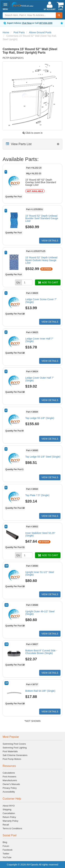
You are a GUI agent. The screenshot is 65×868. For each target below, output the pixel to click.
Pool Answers (9, 777)
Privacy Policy (10, 788)
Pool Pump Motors (12, 759)
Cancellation (9, 813)
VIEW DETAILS (50, 241)
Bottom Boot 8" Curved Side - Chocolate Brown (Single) (41, 652)
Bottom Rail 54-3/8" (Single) (40, 691)
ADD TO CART (48, 282)
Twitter (6, 854)
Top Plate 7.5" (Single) (37, 495)
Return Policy (9, 817)
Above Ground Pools (40, 32)
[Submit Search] (59, 15)
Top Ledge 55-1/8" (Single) (40, 418)
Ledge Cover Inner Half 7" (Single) (39, 340)
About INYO (9, 806)
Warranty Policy (10, 821)
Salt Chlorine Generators (15, 755)
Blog (5, 842)
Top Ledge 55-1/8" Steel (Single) (43, 457)
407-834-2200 (46, 23)
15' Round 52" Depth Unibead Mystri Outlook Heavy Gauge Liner (41, 260)
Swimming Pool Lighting (15, 748)
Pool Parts (19, 32)
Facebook (8, 850)
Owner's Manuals (11, 784)
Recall (6, 825)
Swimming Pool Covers (14, 744)
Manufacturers (10, 780)
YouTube (7, 857)
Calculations (9, 773)
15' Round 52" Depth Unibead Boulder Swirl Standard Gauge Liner (42, 218)
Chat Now (27, 23)
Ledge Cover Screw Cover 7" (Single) (41, 301)
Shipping (7, 809)
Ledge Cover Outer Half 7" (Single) (40, 379)
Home (6, 32)
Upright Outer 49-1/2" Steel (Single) (40, 613)
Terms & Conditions (12, 828)
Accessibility (9, 792)
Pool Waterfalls (10, 751)
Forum (6, 846)
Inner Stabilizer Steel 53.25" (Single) (40, 534)
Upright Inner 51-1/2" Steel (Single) (40, 573)
